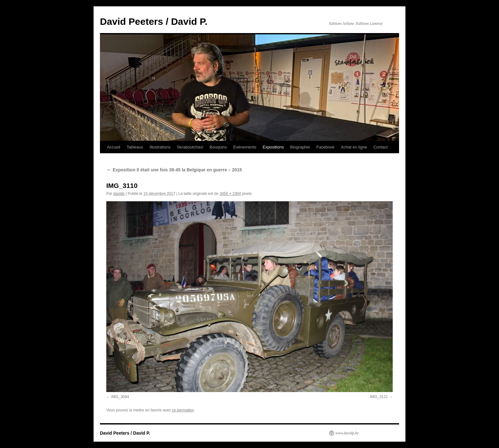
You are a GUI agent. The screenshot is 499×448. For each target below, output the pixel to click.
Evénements (245, 147)
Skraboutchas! (190, 147)
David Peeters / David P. (154, 21)
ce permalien (183, 410)
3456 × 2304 (230, 194)
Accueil (114, 147)
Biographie (300, 147)
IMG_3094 (120, 397)
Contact (380, 147)
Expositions (273, 147)
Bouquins (218, 147)
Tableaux (135, 147)
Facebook (325, 147)
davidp (119, 194)
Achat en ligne (354, 147)
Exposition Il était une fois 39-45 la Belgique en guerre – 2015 (174, 170)
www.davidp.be (347, 433)
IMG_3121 (379, 397)
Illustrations (160, 147)
